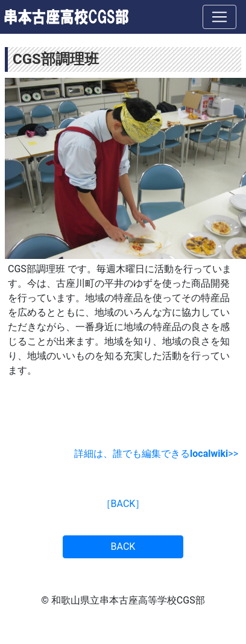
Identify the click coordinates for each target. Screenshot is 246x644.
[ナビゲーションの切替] (219, 17)
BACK (123, 547)
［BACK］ (123, 504)
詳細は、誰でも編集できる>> (156, 454)
